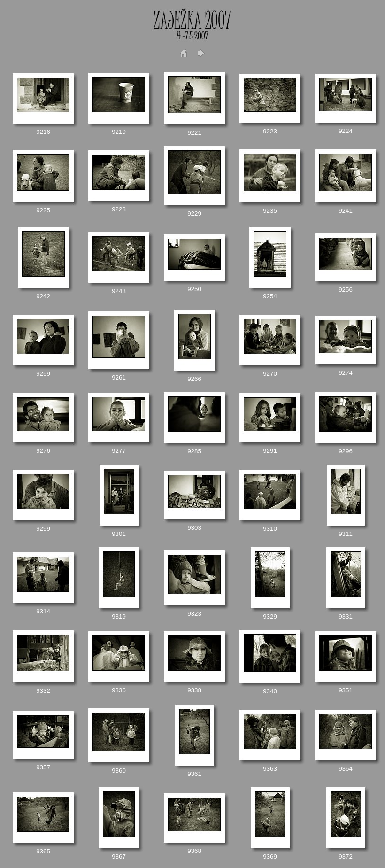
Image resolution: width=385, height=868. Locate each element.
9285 (194, 451)
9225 (43, 210)
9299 (43, 529)
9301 (119, 534)
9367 (119, 856)
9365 (43, 851)
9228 (119, 209)
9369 (270, 856)
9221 (194, 133)
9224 (346, 131)
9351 (346, 690)
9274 (346, 373)
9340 (270, 691)
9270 (270, 374)
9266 (194, 379)
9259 (43, 374)
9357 (43, 767)
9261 (119, 377)
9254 (270, 296)
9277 (119, 451)
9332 (43, 691)
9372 (346, 856)
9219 (119, 132)
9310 (270, 529)
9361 (194, 774)
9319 (119, 616)
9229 (194, 213)
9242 (43, 296)
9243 (119, 291)
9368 (194, 851)
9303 (194, 528)
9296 (346, 451)
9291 (270, 451)
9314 (43, 611)
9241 (346, 211)
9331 (346, 616)
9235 (270, 211)
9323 (194, 614)
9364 (346, 769)
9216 (43, 132)
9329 (270, 616)
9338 (194, 690)
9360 (119, 771)
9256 (346, 290)
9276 (43, 451)
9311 (346, 534)
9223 (270, 131)
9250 (194, 289)
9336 (119, 690)
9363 (270, 769)
